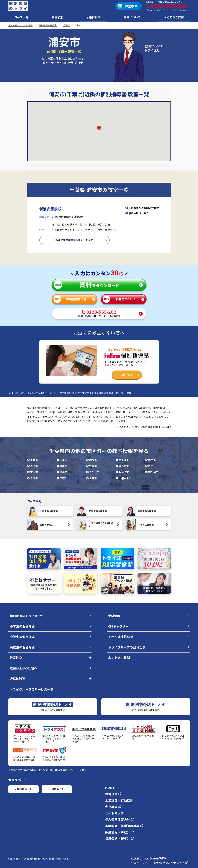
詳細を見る (127, 375)
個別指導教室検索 (48, 25)
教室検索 (57, 17)
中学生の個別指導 (98, 511)
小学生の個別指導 (49, 511)
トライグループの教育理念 (127, 647)
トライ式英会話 (147, 525)
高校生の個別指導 (147, 511)
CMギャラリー (118, 626)
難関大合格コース (49, 525)
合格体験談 (93, 17)
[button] (99, 128)
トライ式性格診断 (121, 637)
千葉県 (66, 25)
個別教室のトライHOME (20, 25)
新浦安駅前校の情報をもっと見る (74, 240)
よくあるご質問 (174, 17)
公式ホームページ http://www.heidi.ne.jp (159, 863)
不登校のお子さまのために (98, 525)
